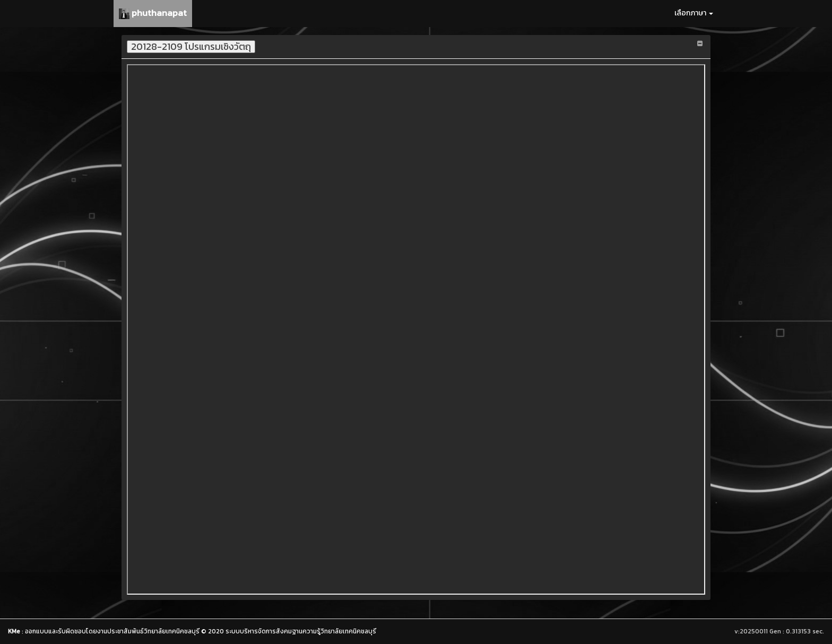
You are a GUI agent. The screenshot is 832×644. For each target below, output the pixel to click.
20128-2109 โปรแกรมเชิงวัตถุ (191, 47)
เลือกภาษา (694, 13)
